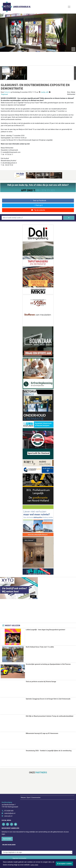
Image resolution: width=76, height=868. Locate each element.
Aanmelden (7, 839)
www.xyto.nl (8, 816)
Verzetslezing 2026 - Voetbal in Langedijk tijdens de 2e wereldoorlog (49, 751)
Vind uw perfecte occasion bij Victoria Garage (41, 682)
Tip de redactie (38, 210)
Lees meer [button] (34, 865)
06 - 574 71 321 (46, 190)
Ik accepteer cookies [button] (64, 864)
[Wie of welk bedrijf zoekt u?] (32, 218)
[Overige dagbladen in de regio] (37, 852)
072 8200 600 (9, 811)
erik (47, 92)
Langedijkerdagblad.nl (22, 7)
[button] (1, 73)
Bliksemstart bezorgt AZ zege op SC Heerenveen (42, 733)
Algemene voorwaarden (19, 858)
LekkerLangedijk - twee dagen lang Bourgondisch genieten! (46, 630)
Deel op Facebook (38, 201)
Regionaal (5, 94)
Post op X (38, 205)
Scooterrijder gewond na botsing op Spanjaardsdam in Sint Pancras (48, 664)
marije (43, 92)
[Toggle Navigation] (69, 7)
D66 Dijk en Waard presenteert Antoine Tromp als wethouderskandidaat (50, 716)
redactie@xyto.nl (10, 813)
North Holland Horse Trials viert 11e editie (40, 647)
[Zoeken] (69, 218)
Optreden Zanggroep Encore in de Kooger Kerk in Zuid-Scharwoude (48, 699)
